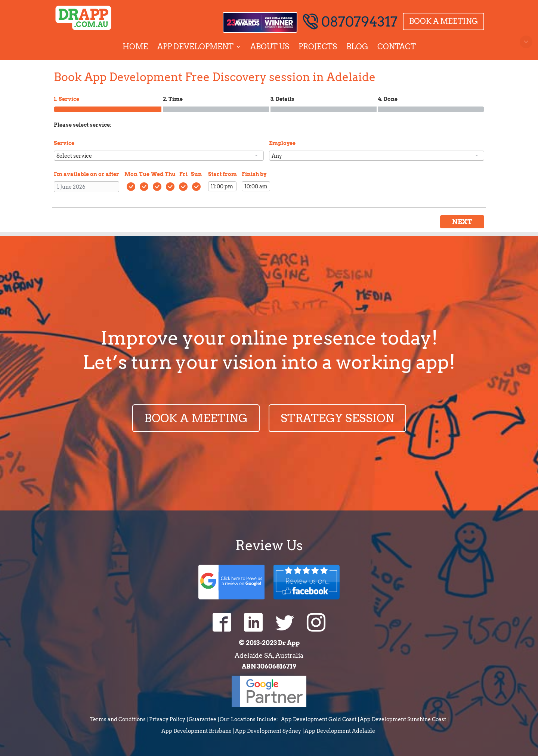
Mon (131, 174)
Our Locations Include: (249, 719)
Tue (144, 174)
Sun (196, 174)
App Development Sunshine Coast (403, 719)
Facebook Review (307, 581)
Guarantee (202, 719)
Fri (183, 174)
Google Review (231, 581)
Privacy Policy (167, 719)
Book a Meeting (443, 21)
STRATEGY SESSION (337, 418)
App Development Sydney (268, 731)
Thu (170, 174)
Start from (222, 174)
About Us (270, 47)
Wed (157, 174)
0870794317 (350, 22)
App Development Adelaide (340, 731)
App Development (195, 47)
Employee (282, 143)
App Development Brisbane (197, 731)
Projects (318, 47)
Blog (357, 47)
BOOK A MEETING (196, 418)
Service (64, 143)
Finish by (254, 174)
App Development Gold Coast (319, 719)
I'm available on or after (86, 174)
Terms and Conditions (118, 719)
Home (135, 47)
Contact (397, 47)
